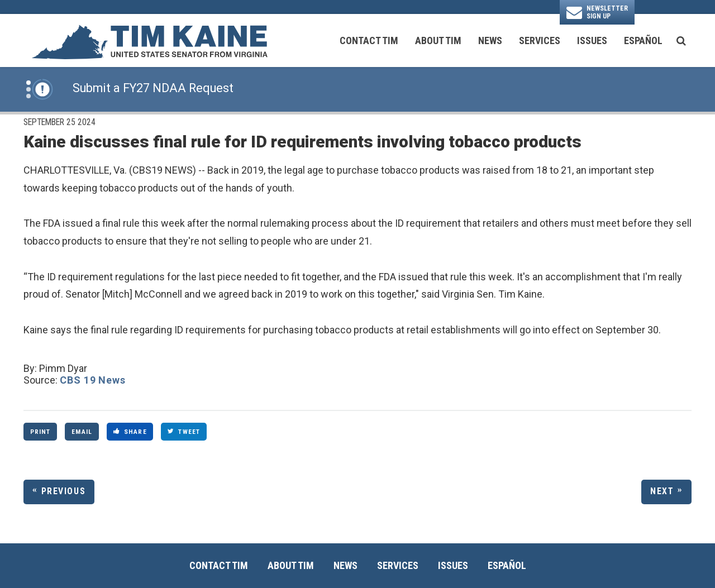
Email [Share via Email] (82, 432)
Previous (64, 491)
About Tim (438, 40)
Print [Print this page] (40, 432)
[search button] (681, 41)
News (490, 40)
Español (643, 40)
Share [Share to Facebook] (130, 432)
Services (540, 40)
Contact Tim (369, 40)
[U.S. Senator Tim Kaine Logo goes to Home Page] (149, 41)
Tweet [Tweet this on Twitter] (184, 432)
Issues (592, 40)
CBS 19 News (93, 380)
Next (662, 491)
